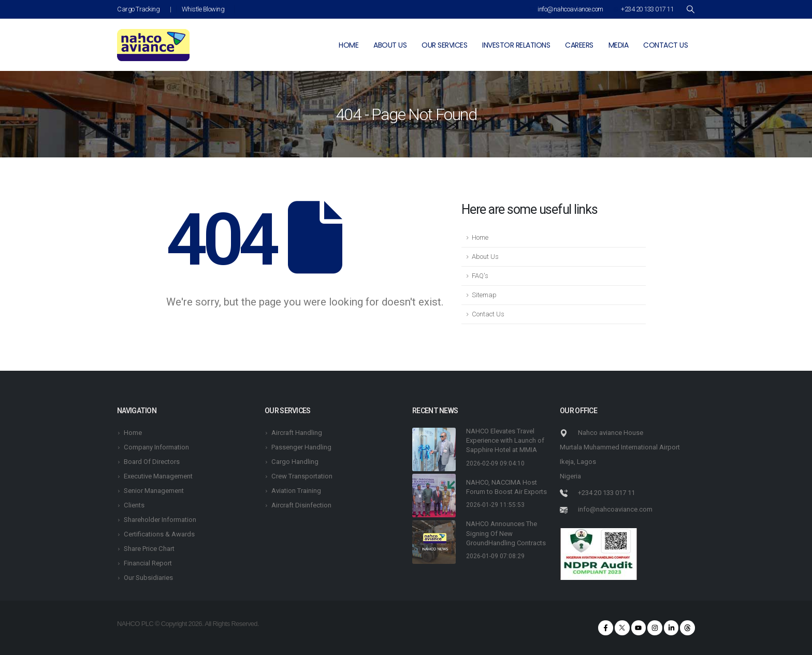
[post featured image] (434, 449)
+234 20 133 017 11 (644, 9)
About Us (485, 257)
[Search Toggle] (690, 9)
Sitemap (484, 295)
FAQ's (480, 276)
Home (349, 45)
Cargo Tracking (138, 9)
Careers (579, 45)
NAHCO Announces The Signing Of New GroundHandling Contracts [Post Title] (506, 533)
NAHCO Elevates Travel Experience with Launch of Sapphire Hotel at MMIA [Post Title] (505, 440)
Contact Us (488, 314)
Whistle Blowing (203, 9)
